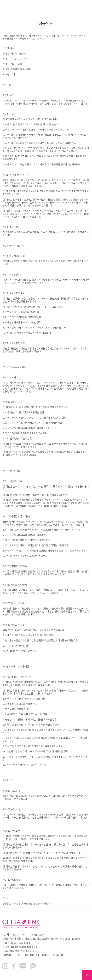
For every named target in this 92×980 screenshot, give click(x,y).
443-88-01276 (29, 951)
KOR (78, 5)
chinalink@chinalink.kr (24, 947)
